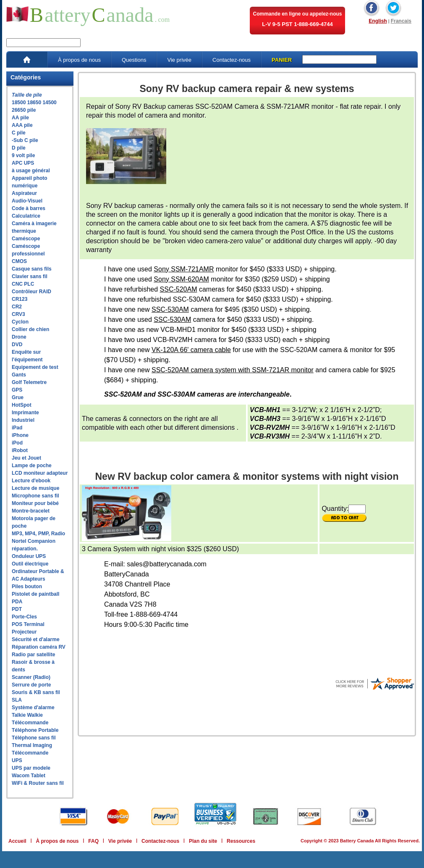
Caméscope (26, 239)
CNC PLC (23, 284)
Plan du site (203, 841)
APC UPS (23, 163)
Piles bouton (27, 587)
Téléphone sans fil (34, 738)
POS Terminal (28, 624)
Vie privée (179, 60)
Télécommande (30, 723)
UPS (17, 760)
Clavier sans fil (30, 276)
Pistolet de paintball (35, 594)
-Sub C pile (25, 140)
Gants (19, 375)
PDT (17, 609)
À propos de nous (79, 60)
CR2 (17, 307)
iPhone (20, 435)
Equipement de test (35, 367)
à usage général (31, 171)
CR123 (20, 299)
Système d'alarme (33, 708)
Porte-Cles (24, 617)
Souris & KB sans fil (36, 692)
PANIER (282, 60)
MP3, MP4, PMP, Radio (38, 534)
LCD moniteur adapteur (40, 473)
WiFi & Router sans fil (38, 783)
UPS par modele (31, 768)
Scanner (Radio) (31, 677)
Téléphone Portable (35, 730)
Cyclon (20, 322)
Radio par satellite (33, 655)
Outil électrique (30, 564)
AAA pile (22, 125)
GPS (17, 390)
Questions (134, 60)
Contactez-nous (232, 60)
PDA (17, 602)
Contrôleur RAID (31, 292)
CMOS (19, 261)
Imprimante (25, 413)
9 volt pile (23, 155)
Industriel (23, 420)
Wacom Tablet (29, 776)
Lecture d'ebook (31, 481)
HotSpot (22, 405)
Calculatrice (26, 216)
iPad (17, 428)
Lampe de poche (32, 466)
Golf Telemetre (29, 382)
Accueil (17, 841)
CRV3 (18, 314)
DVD (17, 345)
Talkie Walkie (27, 715)
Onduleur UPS (29, 556)
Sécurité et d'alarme (36, 639)
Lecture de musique (35, 488)
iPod (17, 443)
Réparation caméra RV (39, 647)
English (378, 21)
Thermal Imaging (32, 745)
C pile (19, 133)
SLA (17, 700)
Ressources (241, 841)
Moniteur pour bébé (35, 503)
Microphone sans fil (35, 496)
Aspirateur (24, 193)
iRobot (20, 450)
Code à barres (29, 208)
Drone (19, 337)
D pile (19, 148)
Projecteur (24, 632)
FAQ (93, 841)
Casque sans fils (32, 269)
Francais (401, 21)
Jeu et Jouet (26, 458)
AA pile (20, 118)
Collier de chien (30, 329)
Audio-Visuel (27, 201)
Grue (18, 397)
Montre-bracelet (31, 511)
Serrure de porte (31, 685)
